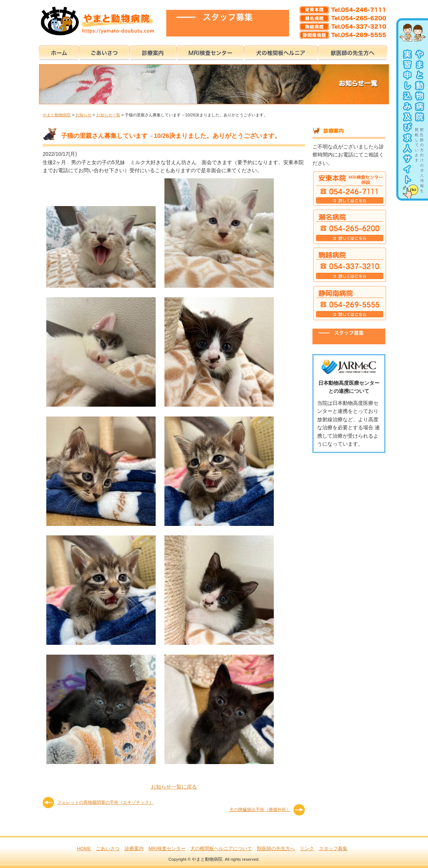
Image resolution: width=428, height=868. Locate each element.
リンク (307, 848)
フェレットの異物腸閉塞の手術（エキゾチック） (105, 802)
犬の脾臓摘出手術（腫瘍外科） (260, 810)
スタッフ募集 (333, 848)
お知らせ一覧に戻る (174, 787)
